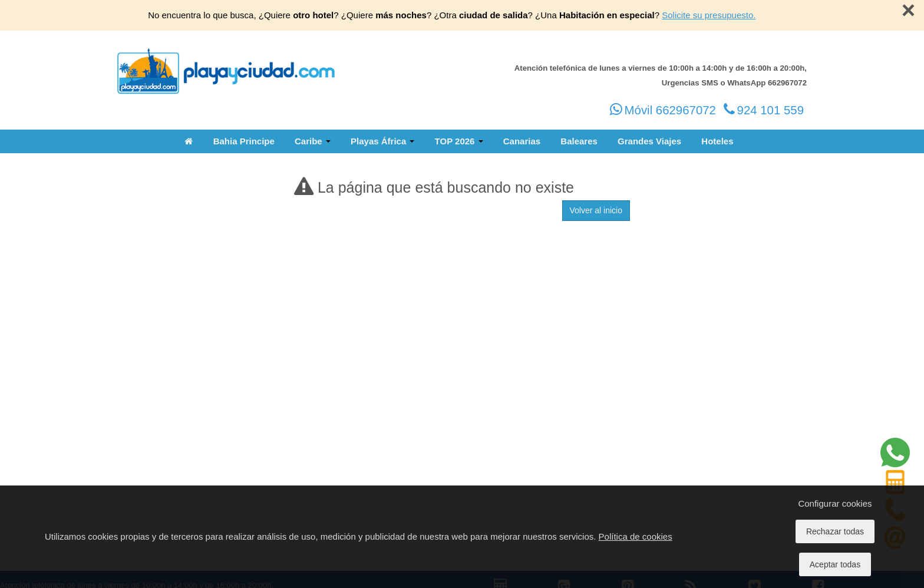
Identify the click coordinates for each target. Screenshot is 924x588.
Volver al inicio (596, 210)
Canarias (522, 141)
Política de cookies (636, 536)
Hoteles (717, 141)
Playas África (382, 141)
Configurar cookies (835, 503)
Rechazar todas (835, 531)
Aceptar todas (835, 564)
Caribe (313, 141)
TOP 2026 (459, 141)
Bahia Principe (244, 141)
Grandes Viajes (649, 141)
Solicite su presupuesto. (709, 15)
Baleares (579, 141)
